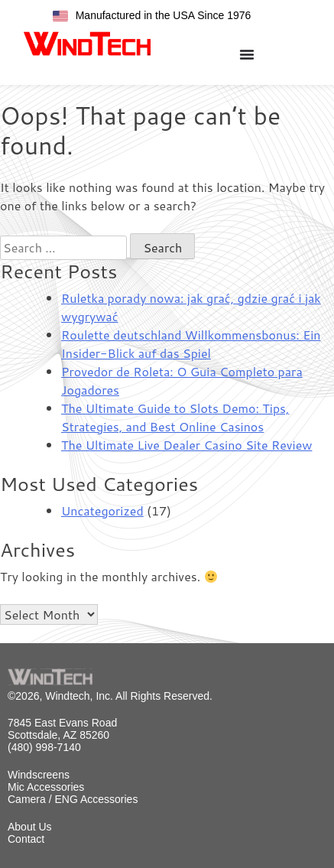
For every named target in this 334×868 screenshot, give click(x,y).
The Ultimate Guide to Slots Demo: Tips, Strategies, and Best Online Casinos (175, 417)
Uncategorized (102, 510)
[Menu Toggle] (247, 54)
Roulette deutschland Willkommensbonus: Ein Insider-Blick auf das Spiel (191, 344)
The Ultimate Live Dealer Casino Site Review (186, 445)
